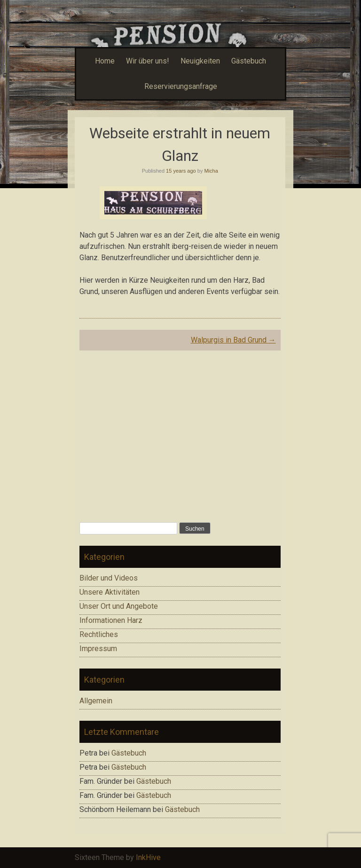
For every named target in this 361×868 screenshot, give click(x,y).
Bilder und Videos (109, 578)
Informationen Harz (111, 620)
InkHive (148, 857)
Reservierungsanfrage (181, 86)
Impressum (98, 649)
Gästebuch (249, 61)
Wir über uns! (148, 61)
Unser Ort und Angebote (119, 606)
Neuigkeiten (200, 61)
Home (105, 61)
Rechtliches (99, 634)
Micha (211, 171)
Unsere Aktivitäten (110, 592)
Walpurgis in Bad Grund (233, 340)
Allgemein (96, 701)
